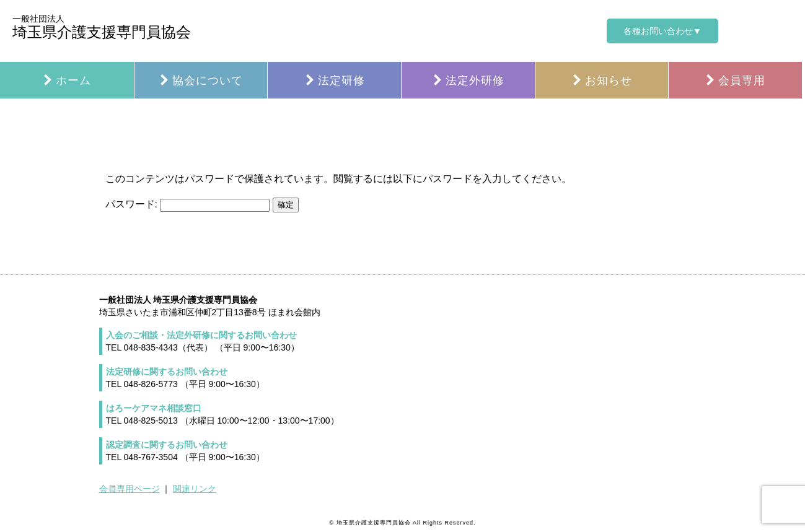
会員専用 (735, 81)
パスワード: (188, 204)
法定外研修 (468, 81)
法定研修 (335, 81)
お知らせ (602, 81)
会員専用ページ (130, 489)
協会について (201, 81)
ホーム (67, 81)
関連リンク (195, 489)
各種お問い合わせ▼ (662, 31)
